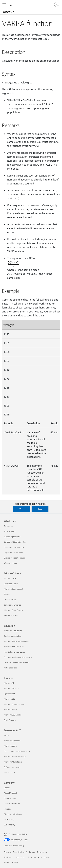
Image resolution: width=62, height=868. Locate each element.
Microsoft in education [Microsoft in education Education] (13, 631)
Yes (21, 509)
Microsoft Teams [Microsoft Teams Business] (11, 709)
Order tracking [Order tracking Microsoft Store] (10, 600)
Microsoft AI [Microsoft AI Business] (9, 683)
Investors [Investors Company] (8, 809)
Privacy (32, 852)
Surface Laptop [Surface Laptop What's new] (10, 531)
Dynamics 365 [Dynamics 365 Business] (10, 694)
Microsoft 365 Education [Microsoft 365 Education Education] (14, 647)
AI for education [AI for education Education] (10, 668)
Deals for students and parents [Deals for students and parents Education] (16, 662)
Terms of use (42, 852)
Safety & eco (21, 857)
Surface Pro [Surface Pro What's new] (9, 526)
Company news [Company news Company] (10, 798)
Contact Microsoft (20, 852)
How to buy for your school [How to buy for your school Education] (15, 652)
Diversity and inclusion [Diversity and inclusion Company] (13, 814)
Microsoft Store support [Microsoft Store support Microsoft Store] (13, 589)
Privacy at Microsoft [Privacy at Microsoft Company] (12, 804)
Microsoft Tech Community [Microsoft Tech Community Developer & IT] (15, 756)
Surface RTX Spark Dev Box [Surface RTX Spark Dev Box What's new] (15, 542)
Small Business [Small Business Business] (10, 720)
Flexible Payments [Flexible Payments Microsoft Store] (11, 615)
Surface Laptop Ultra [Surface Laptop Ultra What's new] (12, 537)
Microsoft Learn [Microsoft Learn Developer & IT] (10, 746)
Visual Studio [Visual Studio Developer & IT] (9, 772)
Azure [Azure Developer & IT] (6, 735)
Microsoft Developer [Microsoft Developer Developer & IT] (12, 741)
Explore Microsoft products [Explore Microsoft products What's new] (15, 558)
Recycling (32, 857)
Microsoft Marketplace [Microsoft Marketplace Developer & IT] (13, 762)
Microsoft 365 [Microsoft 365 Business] (10, 699)
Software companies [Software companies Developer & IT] (12, 767)
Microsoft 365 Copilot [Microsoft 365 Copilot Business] (13, 715)
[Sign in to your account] (57, 4)
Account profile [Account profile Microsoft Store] (10, 578)
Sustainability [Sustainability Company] (9, 825)
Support (7, 12)
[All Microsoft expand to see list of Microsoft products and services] (4, 4)
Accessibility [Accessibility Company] (9, 819)
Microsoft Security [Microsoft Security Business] (11, 688)
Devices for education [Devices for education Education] (13, 636)
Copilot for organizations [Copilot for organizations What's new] (14, 547)
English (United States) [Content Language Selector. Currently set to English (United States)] (18, 834)
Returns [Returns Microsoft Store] (7, 594)
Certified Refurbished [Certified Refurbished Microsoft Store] (12, 605)
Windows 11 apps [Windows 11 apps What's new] (11, 563)
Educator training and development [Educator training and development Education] (18, 657)
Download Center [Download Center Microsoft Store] (11, 584)
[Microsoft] (31, 2)
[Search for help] (12, 4)
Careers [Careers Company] (7, 788)
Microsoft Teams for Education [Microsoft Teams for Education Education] (16, 641)
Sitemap (7, 852)
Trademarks (9, 857)
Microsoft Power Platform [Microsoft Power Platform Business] (14, 704)
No (40, 509)
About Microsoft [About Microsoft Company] (10, 793)
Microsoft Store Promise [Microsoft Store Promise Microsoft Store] (14, 610)
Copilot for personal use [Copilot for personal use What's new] (14, 552)
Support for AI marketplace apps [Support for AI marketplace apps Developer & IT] (17, 751)
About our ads (43, 857)
